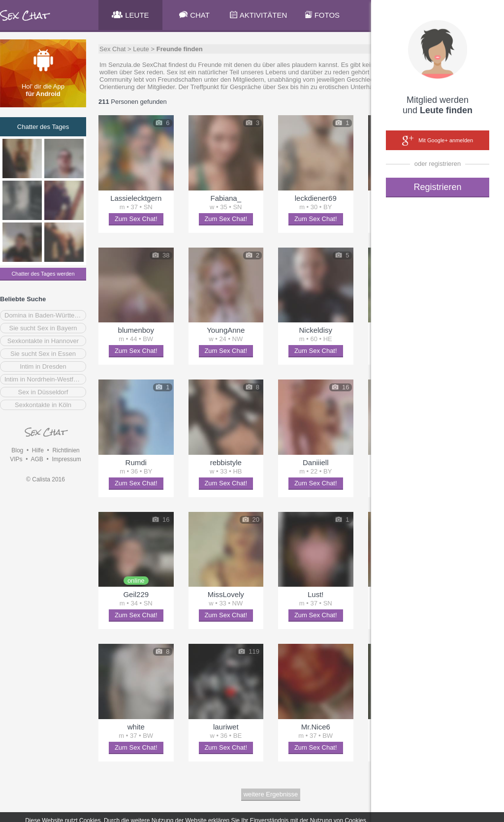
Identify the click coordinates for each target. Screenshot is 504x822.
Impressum (66, 459)
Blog (17, 450)
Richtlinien (66, 450)
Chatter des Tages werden (43, 274)
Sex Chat (112, 49)
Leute (141, 49)
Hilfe (38, 450)
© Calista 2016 (46, 479)
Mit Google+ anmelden (438, 141)
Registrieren (437, 187)
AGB (37, 459)
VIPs (16, 459)
